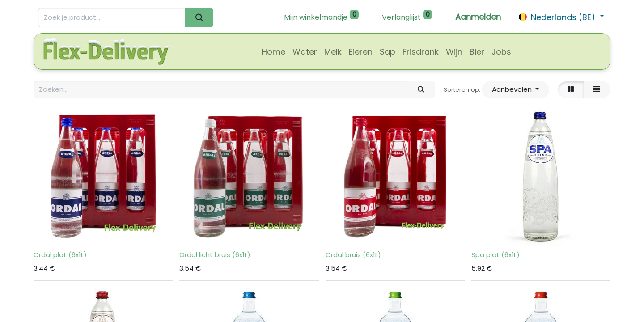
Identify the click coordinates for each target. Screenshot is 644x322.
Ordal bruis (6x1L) (353, 255)
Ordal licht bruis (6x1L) (215, 255)
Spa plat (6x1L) (496, 255)
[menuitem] (273, 52)
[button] (516, 90)
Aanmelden (478, 17)
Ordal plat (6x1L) (60, 255)
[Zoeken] (199, 18)
